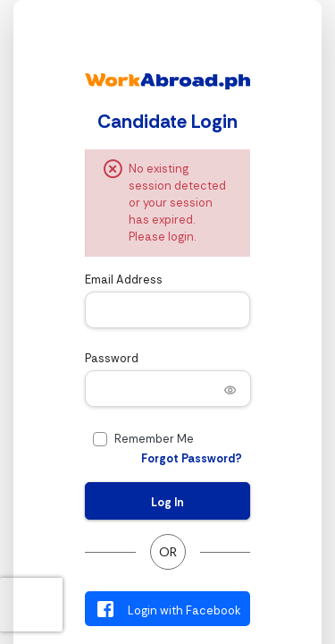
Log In (167, 502)
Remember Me (154, 439)
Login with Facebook (167, 609)
